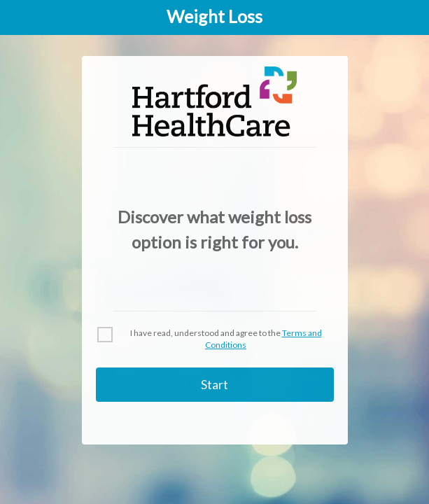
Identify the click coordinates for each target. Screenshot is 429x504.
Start (215, 384)
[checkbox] (215, 339)
